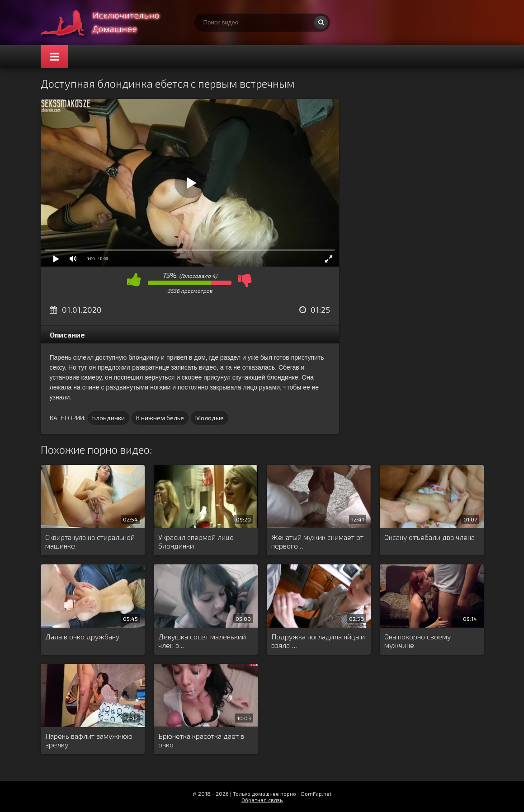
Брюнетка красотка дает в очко (201, 740)
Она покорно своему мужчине (418, 641)
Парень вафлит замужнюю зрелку (89, 740)
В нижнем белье (160, 418)
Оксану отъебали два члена (430, 537)
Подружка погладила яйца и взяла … (318, 641)
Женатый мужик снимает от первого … (317, 541)
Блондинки (109, 418)
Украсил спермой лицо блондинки (196, 541)
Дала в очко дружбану (82, 636)
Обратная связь (262, 800)
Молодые (210, 418)
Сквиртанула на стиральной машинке (90, 541)
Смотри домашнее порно (109, 23)
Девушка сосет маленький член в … (202, 641)
